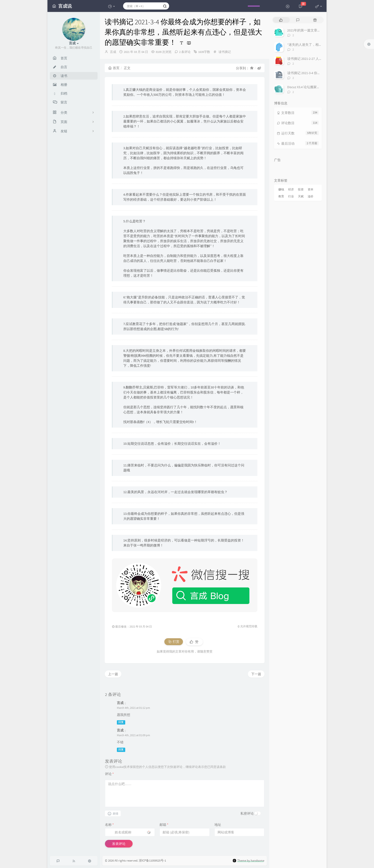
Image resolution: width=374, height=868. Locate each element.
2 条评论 (185, 52)
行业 (291, 196)
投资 (301, 189)
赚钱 (281, 189)
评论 (109, 774)
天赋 (301, 196)
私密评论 (247, 813)
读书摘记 (225, 52)
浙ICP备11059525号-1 (152, 860)
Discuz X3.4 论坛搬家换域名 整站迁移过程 (317, 87)
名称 (109, 825)
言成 (113, 52)
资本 (311, 189)
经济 (291, 189)
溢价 (311, 196)
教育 (281, 196)
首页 (114, 68)
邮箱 (164, 825)
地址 (218, 825)
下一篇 (256, 674)
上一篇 (113, 674)
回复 (121, 722)
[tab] (281, 20)
